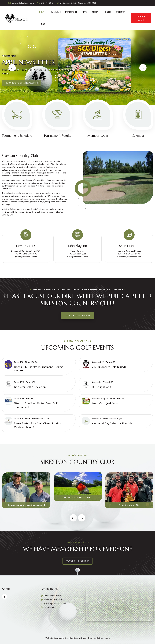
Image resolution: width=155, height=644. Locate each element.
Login (107, 638)
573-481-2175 (47, 3)
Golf (42, 12)
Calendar (56, 12)
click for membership (77, 561)
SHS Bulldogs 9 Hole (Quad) (109, 367)
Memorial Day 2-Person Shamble (112, 423)
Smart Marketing (95, 638)
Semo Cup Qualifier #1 (105, 403)
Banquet (120, 12)
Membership (71, 12)
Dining (108, 12)
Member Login (141, 18)
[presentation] (12, 68)
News (85, 12)
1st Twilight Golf (101, 387)
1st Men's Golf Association (30, 387)
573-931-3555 (75, 254)
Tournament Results (57, 136)
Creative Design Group (76, 638)
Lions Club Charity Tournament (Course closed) (39, 369)
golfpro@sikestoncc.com (23, 3)
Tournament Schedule (17, 136)
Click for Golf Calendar (78, 315)
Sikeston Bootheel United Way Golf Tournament (36, 405)
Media (95, 12)
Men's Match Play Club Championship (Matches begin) (37, 425)
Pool (44, 24)
